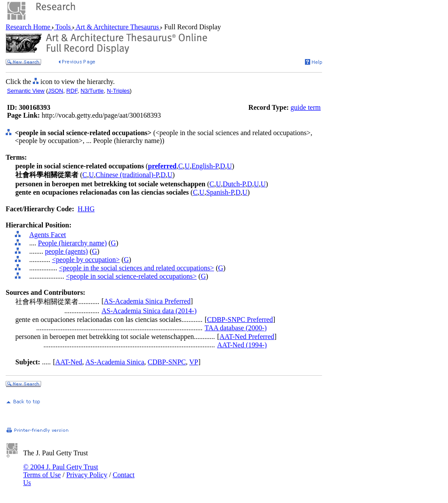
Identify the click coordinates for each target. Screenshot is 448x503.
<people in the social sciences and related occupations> (136, 268)
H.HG (86, 209)
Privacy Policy (87, 475)
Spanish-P (220, 192)
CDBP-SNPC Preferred (240, 320)
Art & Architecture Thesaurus (117, 27)
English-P (205, 166)
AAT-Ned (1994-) (242, 345)
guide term (306, 107)
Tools (63, 27)
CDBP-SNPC (167, 362)
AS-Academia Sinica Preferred (147, 301)
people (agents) (66, 251)
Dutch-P (234, 184)
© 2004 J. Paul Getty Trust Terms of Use (61, 471)
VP (193, 362)
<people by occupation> (86, 260)
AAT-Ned (69, 362)
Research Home (29, 27)
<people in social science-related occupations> (131, 276)
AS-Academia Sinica (115, 362)
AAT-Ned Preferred (247, 337)
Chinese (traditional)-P (127, 175)
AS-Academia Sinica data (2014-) (149, 311)
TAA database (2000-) (236, 328)
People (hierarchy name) (72, 243)
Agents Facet (48, 235)
